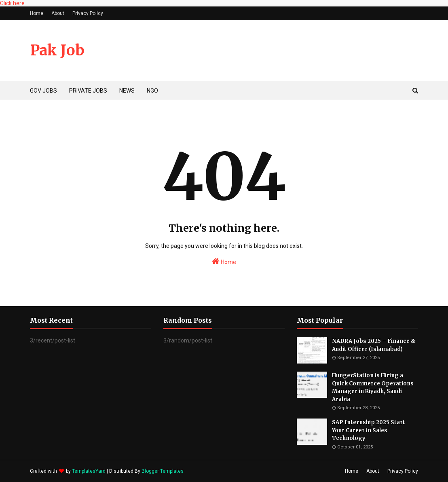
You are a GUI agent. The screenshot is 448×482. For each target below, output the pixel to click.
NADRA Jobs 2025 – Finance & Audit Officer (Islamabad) (374, 345)
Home (37, 13)
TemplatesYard (89, 471)
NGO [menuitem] (152, 91)
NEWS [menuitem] (127, 91)
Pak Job (57, 50)
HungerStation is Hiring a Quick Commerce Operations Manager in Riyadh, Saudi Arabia (373, 387)
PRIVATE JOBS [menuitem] (88, 91)
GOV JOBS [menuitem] (43, 91)
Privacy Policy (88, 13)
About (58, 13)
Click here (12, 3)
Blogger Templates (163, 471)
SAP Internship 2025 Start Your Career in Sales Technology (369, 430)
